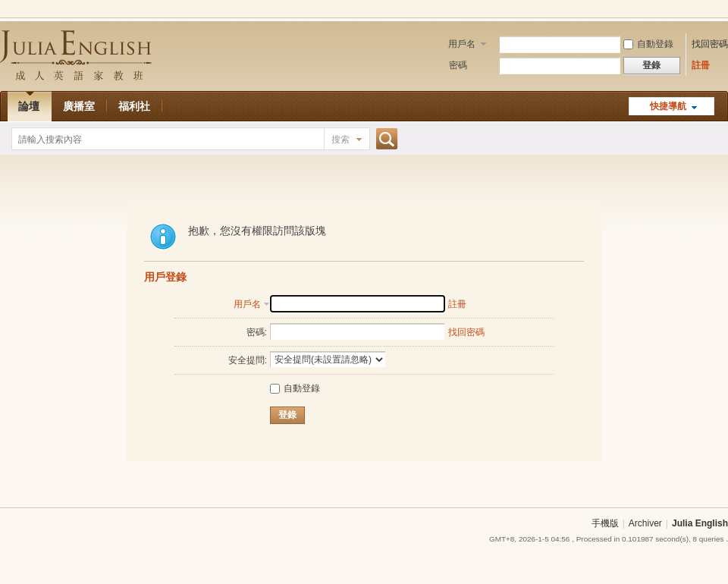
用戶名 (462, 44)
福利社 (134, 106)
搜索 (340, 140)
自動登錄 (648, 44)
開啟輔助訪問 (724, 11)
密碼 (458, 65)
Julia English (700, 523)
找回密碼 (710, 44)
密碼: (257, 332)
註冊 (701, 65)
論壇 (29, 106)
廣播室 (79, 106)
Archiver (645, 523)
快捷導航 (668, 106)
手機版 (605, 523)
